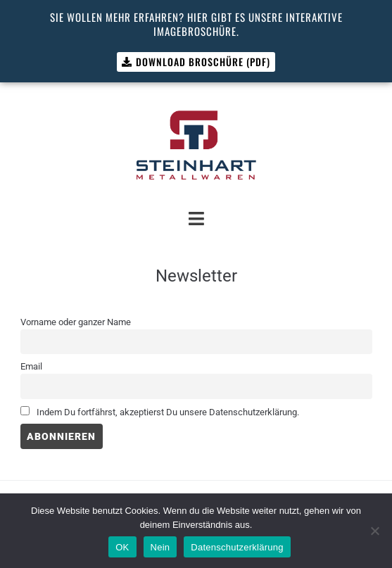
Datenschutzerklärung (237, 547)
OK (122, 547)
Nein (160, 547)
